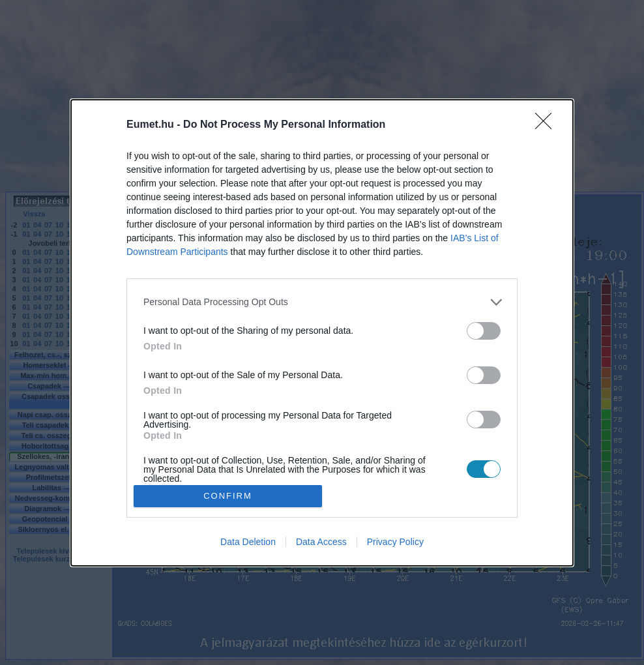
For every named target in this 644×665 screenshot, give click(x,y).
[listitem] (322, 302)
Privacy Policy (395, 542)
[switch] (484, 331)
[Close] (548, 125)
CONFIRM (228, 496)
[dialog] (322, 333)
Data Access (321, 542)
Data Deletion (248, 542)
